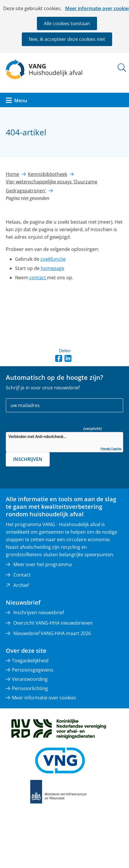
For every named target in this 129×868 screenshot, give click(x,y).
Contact (22, 575)
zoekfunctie (53, 259)
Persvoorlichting (30, 688)
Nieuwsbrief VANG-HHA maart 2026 (52, 633)
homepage (52, 268)
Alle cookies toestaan (67, 23)
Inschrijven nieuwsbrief (39, 612)
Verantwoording (30, 679)
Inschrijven (28, 459)
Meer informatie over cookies (44, 698)
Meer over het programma (43, 564)
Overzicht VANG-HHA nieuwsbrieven (53, 623)
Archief (21, 585)
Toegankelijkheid (30, 661)
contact (38, 278)
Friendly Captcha (111, 449)
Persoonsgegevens (33, 670)
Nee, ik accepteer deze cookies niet (67, 39)
